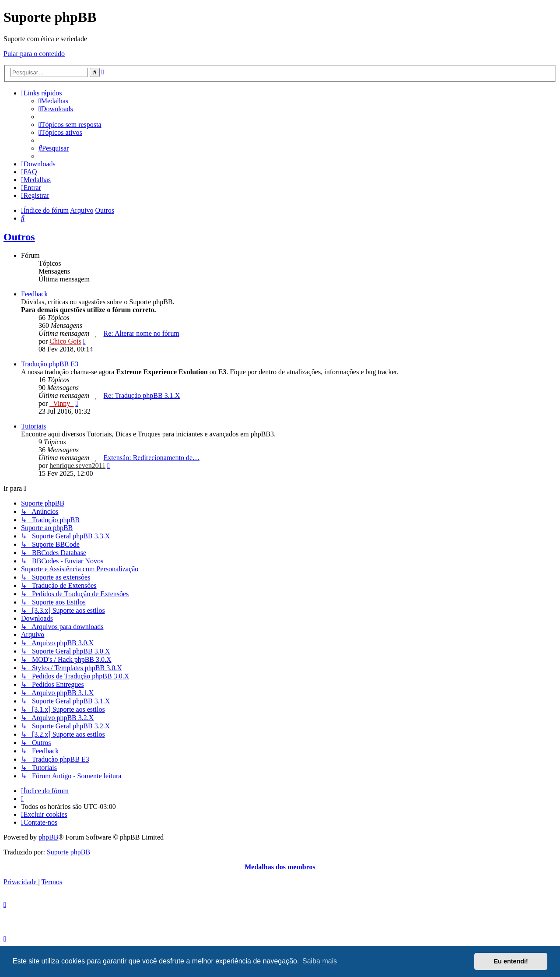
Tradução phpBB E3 (50, 364)
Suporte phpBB (68, 852)
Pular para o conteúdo (34, 54)
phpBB (48, 837)
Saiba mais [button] (320, 961)
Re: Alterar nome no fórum (142, 333)
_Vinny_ (61, 403)
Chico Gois (65, 341)
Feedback (34, 294)
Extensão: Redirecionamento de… (152, 458)
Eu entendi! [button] (511, 961)
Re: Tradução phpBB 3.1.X (142, 395)
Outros (19, 237)
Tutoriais (33, 426)
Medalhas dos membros (280, 867)
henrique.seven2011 (77, 466)
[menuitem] (53, 101)
